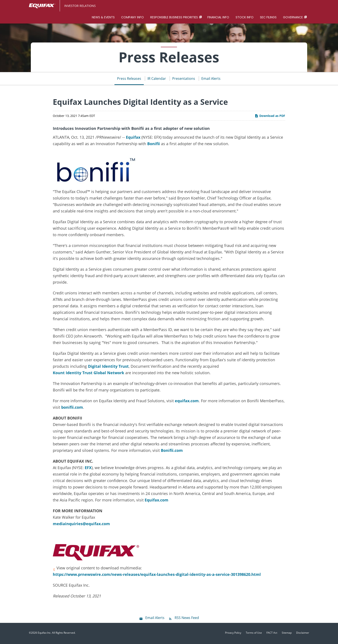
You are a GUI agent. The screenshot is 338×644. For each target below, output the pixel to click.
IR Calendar (157, 80)
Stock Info (245, 17)
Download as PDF (270, 117)
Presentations (184, 80)
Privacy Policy (233, 634)
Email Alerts (211, 80)
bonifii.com (72, 408)
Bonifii (154, 145)
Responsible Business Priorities (174, 17)
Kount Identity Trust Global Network (88, 374)
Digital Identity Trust (108, 368)
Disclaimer (303, 634)
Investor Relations (80, 6)
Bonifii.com (172, 452)
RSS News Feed (187, 619)
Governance (293, 17)
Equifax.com (156, 501)
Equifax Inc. (45, 634)
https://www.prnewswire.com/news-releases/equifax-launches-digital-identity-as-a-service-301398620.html (157, 576)
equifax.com (187, 402)
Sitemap (287, 634)
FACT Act (272, 634)
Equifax (133, 138)
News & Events (103, 17)
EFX (88, 469)
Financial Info (218, 17)
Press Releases (129, 80)
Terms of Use (254, 634)
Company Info (132, 17)
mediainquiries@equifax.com (81, 525)
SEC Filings (268, 17)
